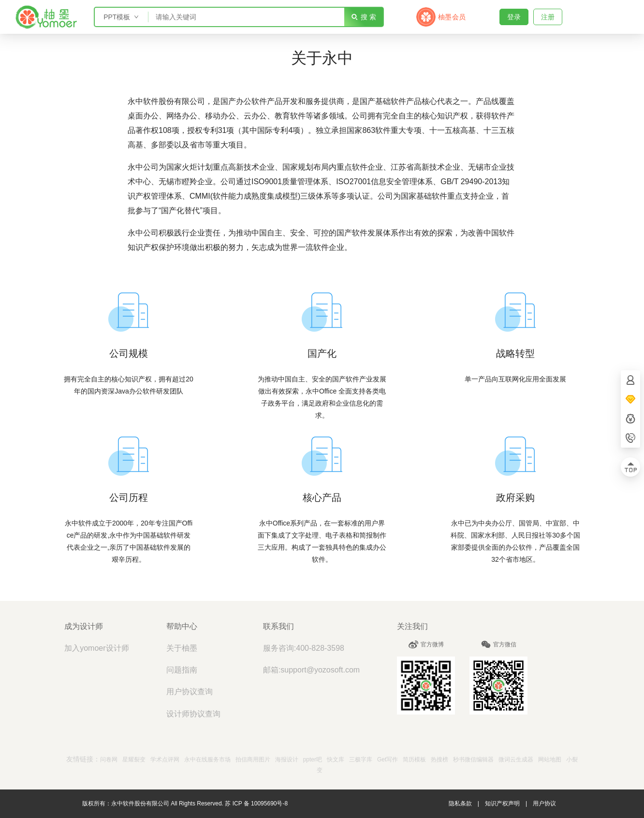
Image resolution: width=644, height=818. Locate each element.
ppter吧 (313, 760)
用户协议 (544, 803)
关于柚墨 (182, 648)
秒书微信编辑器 (473, 760)
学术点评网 (165, 760)
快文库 (336, 760)
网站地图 (550, 760)
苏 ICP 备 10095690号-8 (256, 803)
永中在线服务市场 (207, 760)
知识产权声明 (502, 803)
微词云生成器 (516, 760)
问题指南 (182, 670)
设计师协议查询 (193, 714)
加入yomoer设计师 (96, 648)
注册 (548, 17)
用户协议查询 (190, 692)
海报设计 (287, 760)
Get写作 (388, 760)
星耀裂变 (134, 760)
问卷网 (109, 760)
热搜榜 (439, 760)
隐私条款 (460, 803)
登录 (514, 17)
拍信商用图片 (253, 760)
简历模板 (414, 760)
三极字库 (361, 760)
